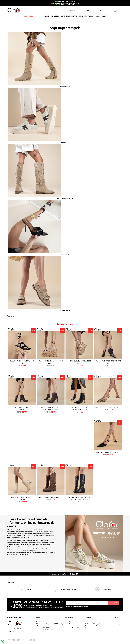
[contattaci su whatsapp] (2, 641)
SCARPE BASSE (101, 16)
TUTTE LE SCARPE (43, 16)
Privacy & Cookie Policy (44, 630)
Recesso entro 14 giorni (68, 589)
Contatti (68, 622)
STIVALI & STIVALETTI (69, 16)
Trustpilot (11, 316)
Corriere (30, 589)
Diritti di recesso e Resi (92, 626)
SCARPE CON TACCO (86, 16)
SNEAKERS (55, 16)
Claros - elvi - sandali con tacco (108, 408)
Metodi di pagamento (91, 622)
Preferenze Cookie (58, 630)
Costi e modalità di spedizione (94, 624)
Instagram (119, 624)
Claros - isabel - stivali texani (51, 497)
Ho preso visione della (78, 606)
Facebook (119, 622)
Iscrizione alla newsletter (73, 628)
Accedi (87, 11)
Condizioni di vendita (91, 628)
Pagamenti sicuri (107, 589)
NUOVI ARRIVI (29, 16)
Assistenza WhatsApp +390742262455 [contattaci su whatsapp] (65, 574)
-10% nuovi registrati (65, 1)
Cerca (73, 11)
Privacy (68, 626)
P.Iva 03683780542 (43, 628)
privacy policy (84, 606)
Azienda (68, 624)
